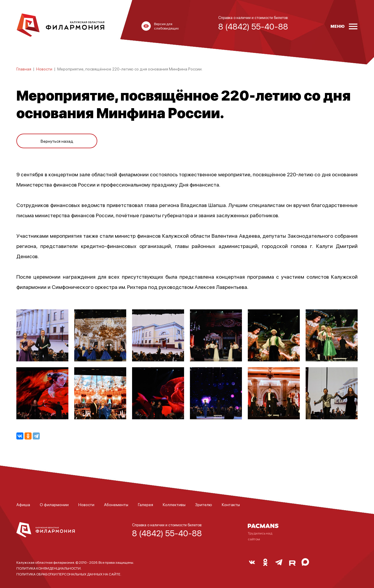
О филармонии (54, 504)
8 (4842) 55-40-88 (167, 533)
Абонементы (116, 504)
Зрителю (204, 504)
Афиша (23, 504)
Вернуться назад (57, 141)
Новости (44, 69)
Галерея (146, 504)
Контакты (231, 504)
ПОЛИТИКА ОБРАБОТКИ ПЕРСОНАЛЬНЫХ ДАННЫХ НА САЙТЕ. (69, 574)
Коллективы (174, 504)
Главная (24, 69)
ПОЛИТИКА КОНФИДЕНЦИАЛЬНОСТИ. (49, 568)
